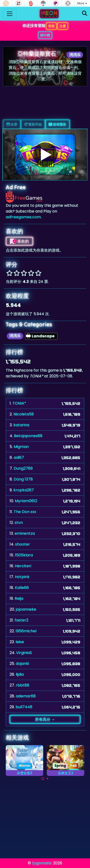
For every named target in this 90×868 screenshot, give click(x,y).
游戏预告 (57, 124)
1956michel (26, 631)
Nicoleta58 (24, 414)
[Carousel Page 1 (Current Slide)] (43, 779)
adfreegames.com (23, 217)
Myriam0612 (26, 501)
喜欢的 (19, 241)
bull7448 (24, 707)
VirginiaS (24, 653)
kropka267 (24, 490)
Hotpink (22, 577)
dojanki (22, 664)
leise (20, 642)
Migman (21, 447)
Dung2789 (23, 468)
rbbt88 (23, 685)
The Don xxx (25, 512)
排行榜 (45, 35)
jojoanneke (26, 609)
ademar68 (26, 696)
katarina (21, 425)
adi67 (19, 457)
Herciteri (23, 566)
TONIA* (19, 403)
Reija (19, 598)
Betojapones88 (28, 436)
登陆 (51, 26)
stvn (19, 523)
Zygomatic (42, 863)
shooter (23, 544)
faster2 (21, 620)
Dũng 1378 (23, 479)
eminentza (25, 533)
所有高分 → (45, 719)
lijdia (20, 674)
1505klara (24, 555)
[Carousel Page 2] (48, 779)
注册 (63, 26)
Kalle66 (22, 588)
